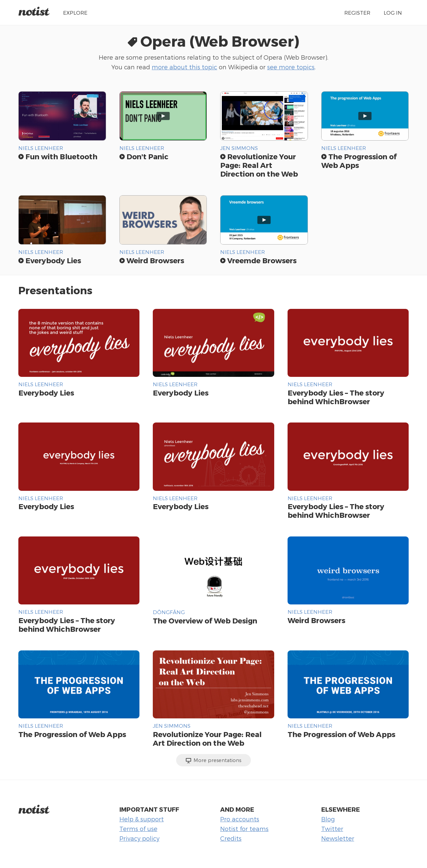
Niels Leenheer (41, 148)
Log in (393, 12)
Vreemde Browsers (258, 260)
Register (357, 12)
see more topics (291, 67)
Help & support (142, 819)
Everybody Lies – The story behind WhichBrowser (336, 397)
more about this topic (184, 67)
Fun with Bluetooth (58, 156)
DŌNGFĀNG (169, 612)
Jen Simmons (239, 148)
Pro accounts (240, 819)
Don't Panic (144, 156)
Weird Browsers (152, 260)
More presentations (214, 760)
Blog (328, 819)
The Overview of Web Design (205, 620)
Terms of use (138, 829)
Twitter (332, 829)
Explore (75, 12)
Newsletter (338, 838)
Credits (231, 838)
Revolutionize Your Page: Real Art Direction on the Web (259, 165)
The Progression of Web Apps (72, 734)
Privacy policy (139, 838)
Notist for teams (244, 829)
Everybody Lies (50, 260)
